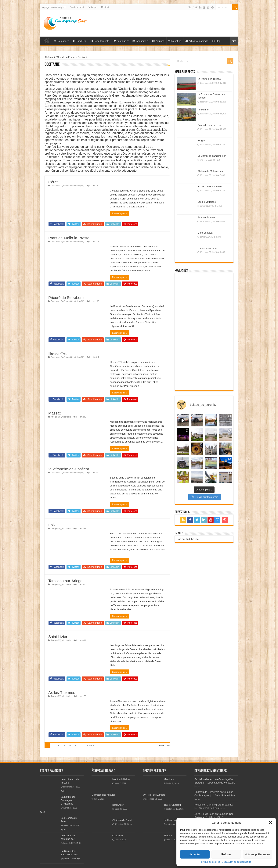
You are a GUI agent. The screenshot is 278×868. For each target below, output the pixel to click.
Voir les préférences (258, 854)
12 (44, 812)
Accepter (195, 854)
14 (64, 791)
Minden (168, 836)
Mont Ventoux (205, 233)
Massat (54, 413)
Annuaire (139, 41)
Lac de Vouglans (207, 202)
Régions (60, 41)
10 (64, 830)
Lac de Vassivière (207, 248)
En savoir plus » (120, 213)
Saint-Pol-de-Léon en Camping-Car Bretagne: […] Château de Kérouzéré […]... (215, 783)
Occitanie (55, 186)
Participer (93, 7)
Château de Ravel (122, 820)
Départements (100, 41)
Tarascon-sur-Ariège (65, 581)
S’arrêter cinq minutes (103, 795)
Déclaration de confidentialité (236, 862)
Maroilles (169, 779)
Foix (52, 525)
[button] (270, 823)
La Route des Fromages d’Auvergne (68, 800)
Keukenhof (203, 110)
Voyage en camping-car (54, 7)
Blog (216, 41)
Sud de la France (66, 57)
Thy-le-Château (172, 805)
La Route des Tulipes (209, 79)
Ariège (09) (56, 417)
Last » (90, 746)
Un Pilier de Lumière (154, 795)
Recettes (175, 41)
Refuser (226, 854)
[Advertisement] (166, 23)
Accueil (50, 57)
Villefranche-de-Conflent (69, 469)
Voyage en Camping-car (47, 41)
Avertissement (77, 7)
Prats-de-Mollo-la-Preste (69, 238)
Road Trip (79, 41)
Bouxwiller (118, 805)
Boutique (120, 41)
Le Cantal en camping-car (212, 156)
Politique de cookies (210, 862)
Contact (105, 7)
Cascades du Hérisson (210, 125)
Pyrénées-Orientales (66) (72, 186)
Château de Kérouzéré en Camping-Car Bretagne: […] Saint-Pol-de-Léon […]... (215, 795)
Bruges (201, 140)
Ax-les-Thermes (62, 693)
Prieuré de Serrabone (66, 298)
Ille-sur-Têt (57, 353)
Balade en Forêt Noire (209, 187)
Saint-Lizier (58, 637)
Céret (53, 182)
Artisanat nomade (197, 41)
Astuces (158, 41)
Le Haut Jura (171, 820)
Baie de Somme (206, 217)
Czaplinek (118, 836)
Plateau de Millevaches (210, 171)
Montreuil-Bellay (121, 779)
